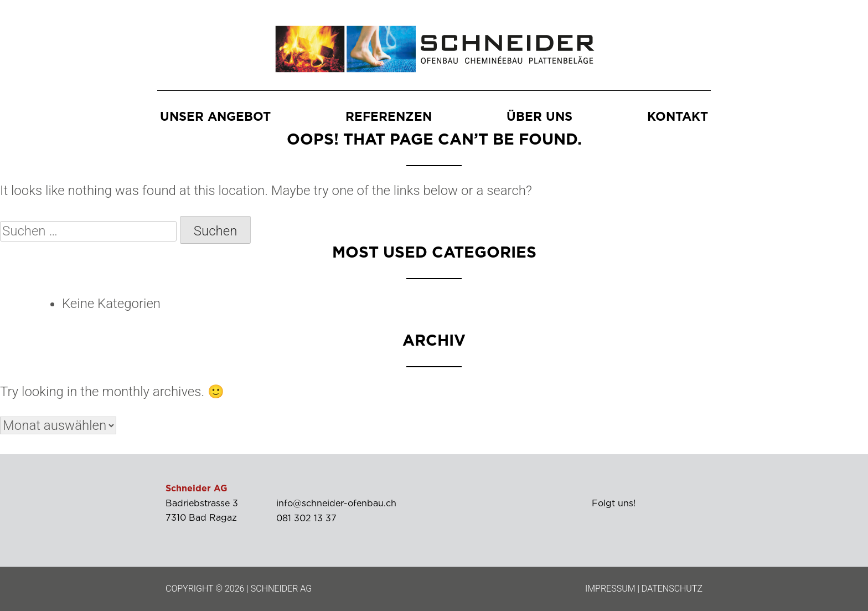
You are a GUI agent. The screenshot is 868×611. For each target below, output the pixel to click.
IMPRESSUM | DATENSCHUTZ (644, 589)
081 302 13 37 (306, 519)
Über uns (539, 117)
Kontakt (678, 117)
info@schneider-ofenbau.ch (336, 504)
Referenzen (389, 117)
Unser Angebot (215, 117)
